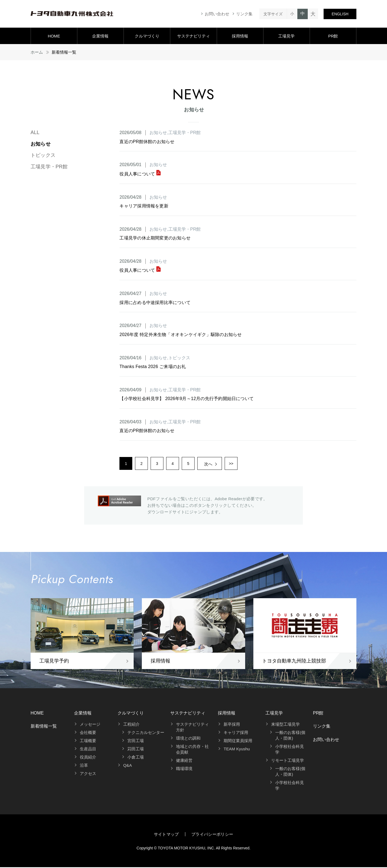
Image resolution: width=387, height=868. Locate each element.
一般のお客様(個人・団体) (290, 736)
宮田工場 (136, 741)
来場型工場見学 (285, 725)
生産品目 (88, 750)
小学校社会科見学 (290, 750)
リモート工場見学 (288, 761)
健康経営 (184, 761)
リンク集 (244, 14)
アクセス (88, 774)
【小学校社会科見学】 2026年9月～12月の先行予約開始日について (187, 399)
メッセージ (90, 725)
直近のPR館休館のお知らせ (147, 142)
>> (238, 464)
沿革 (84, 766)
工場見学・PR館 (49, 167)
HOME (54, 36)
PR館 (333, 36)
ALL (35, 132)
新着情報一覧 (44, 727)
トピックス (43, 155)
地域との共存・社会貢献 (192, 750)
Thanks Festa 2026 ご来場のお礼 (153, 367)
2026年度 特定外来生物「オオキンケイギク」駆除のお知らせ (181, 335)
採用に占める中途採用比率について (155, 303)
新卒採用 (232, 725)
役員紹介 (88, 758)
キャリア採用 (236, 733)
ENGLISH (340, 14)
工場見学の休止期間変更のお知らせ (155, 238)
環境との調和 (188, 739)
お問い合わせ (217, 14)
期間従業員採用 (238, 741)
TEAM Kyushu (237, 750)
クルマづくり (147, 36)
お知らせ (41, 144)
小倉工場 (136, 758)
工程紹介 (131, 725)
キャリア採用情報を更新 (144, 206)
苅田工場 (136, 750)
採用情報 (240, 36)
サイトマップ (166, 835)
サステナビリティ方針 (192, 728)
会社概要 (88, 733)
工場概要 (88, 741)
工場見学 (286, 36)
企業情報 (100, 36)
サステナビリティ (193, 36)
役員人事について (140, 174)
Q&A (128, 766)
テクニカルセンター (146, 733)
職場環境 (184, 769)
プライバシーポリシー (212, 835)
